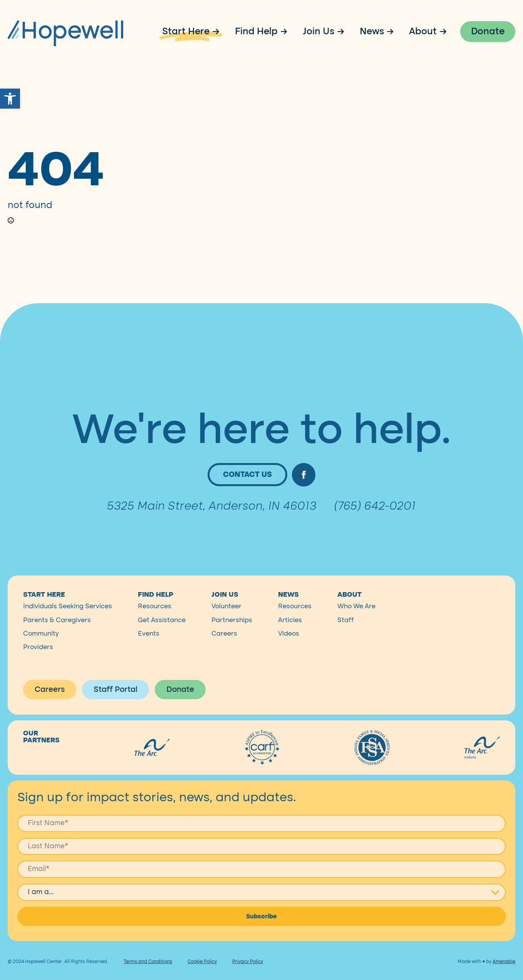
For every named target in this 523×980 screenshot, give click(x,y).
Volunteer (226, 619)
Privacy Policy (248, 974)
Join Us (318, 32)
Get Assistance (162, 632)
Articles (290, 632)
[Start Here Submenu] (218, 32)
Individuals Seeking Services (68, 619)
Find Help (256, 32)
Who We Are (356, 619)
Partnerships (232, 632)
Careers (224, 646)
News (372, 32)
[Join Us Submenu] (343, 32)
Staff (346, 632)
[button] (10, 99)
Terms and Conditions (148, 974)
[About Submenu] (446, 32)
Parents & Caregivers (57, 632)
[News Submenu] (393, 32)
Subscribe (261, 929)
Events (149, 646)
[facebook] (304, 487)
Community (41, 646)
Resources (155, 619)
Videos (289, 646)
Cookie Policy (202, 974)
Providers (38, 660)
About (423, 32)
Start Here (186, 32)
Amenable (504, 974)
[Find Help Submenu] (287, 32)
